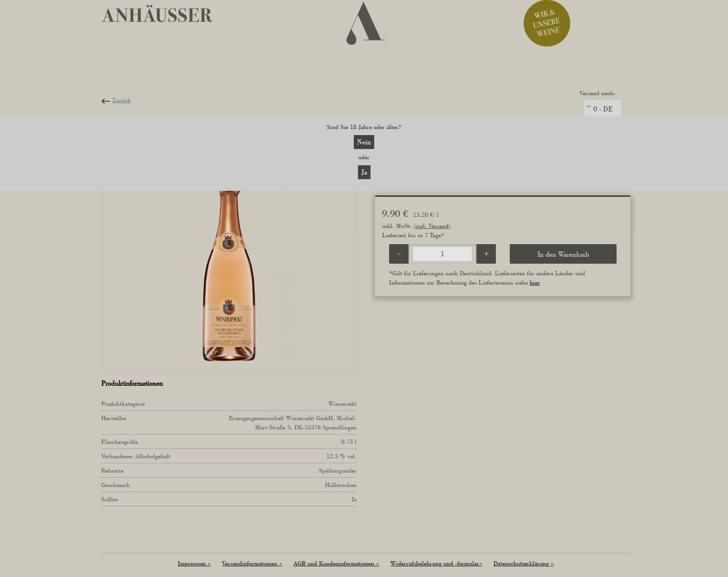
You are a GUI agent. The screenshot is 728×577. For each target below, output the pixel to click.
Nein (364, 142)
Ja (364, 172)
